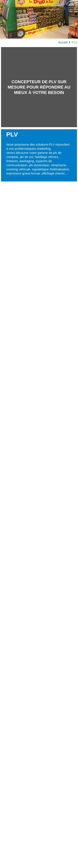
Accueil (63, 42)
